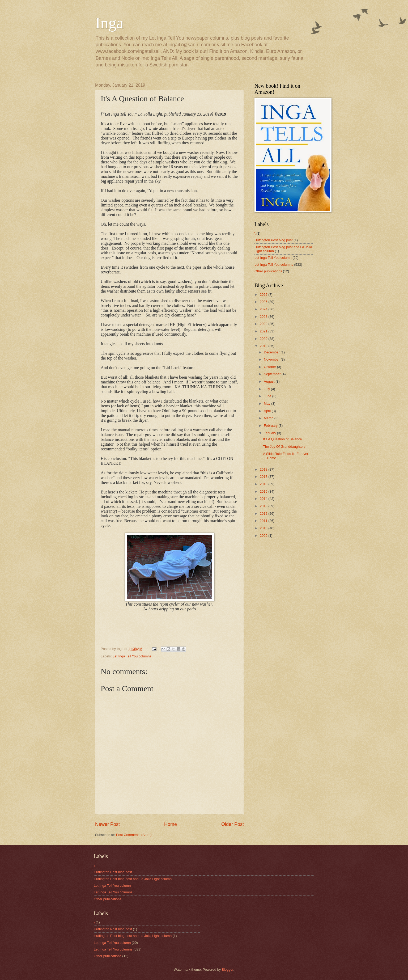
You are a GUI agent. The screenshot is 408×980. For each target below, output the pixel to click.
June (268, 396)
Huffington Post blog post (274, 240)
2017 (264, 477)
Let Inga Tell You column (273, 258)
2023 (264, 317)
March (269, 418)
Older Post (233, 824)
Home (171, 824)
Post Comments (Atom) (134, 835)
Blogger (228, 970)
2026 (264, 295)
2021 (264, 331)
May (267, 404)
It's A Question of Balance (282, 439)
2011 (264, 521)
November (272, 359)
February (271, 426)
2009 (264, 536)
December (272, 352)
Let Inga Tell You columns (132, 656)
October (270, 367)
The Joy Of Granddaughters (284, 447)
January (270, 433)
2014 (264, 499)
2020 (264, 339)
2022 (264, 324)
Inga (109, 23)
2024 (264, 309)
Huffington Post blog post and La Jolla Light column (133, 879)
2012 (264, 514)
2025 (264, 302)
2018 (264, 469)
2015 (264, 491)
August (270, 381)
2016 (264, 484)
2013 (264, 506)
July (267, 389)
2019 (264, 346)
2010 (264, 528)
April (268, 411)
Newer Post (107, 824)
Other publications (268, 271)
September (273, 374)
